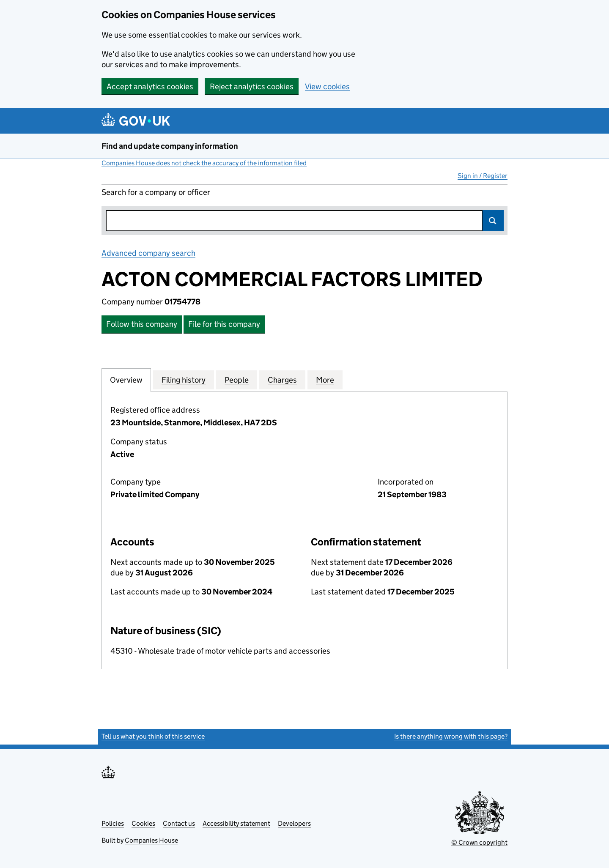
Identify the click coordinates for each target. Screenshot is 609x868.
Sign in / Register (483, 176)
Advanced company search (148, 253)
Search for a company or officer (156, 192)
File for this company (224, 324)
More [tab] (325, 380)
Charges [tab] (282, 380)
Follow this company (142, 324)
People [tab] (237, 380)
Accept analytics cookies (150, 86)
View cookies (327, 86)
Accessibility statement (236, 823)
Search (493, 221)
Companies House (151, 840)
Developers (294, 823)
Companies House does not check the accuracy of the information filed (204, 163)
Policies (113, 823)
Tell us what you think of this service (153, 736)
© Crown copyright (479, 842)
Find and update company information (170, 146)
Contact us (179, 823)
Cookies (143, 823)
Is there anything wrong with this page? (451, 736)
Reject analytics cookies (252, 86)
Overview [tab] (126, 380)
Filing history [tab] (184, 380)
